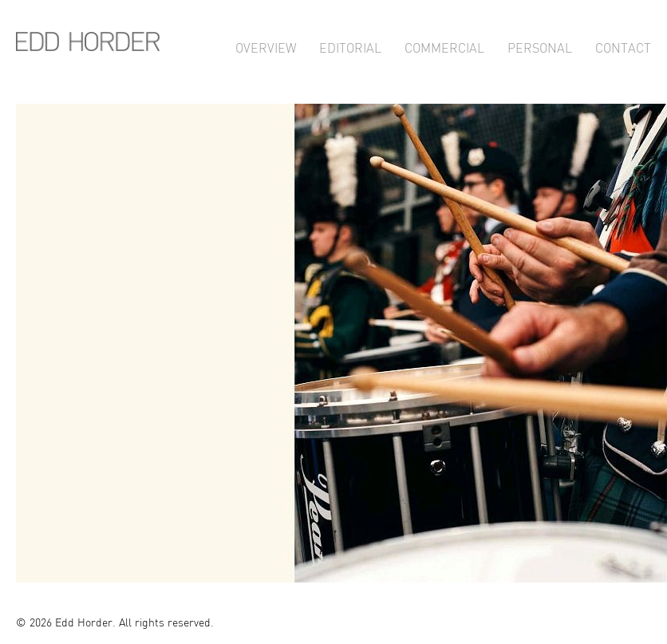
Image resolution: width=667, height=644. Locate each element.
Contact (623, 46)
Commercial (444, 46)
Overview (266, 46)
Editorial (350, 46)
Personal (540, 46)
